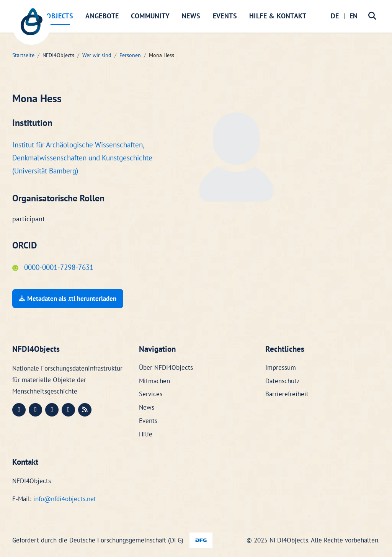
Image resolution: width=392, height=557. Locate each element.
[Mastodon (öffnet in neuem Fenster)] (19, 410)
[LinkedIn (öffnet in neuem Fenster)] (35, 410)
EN (354, 16)
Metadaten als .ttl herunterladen (68, 299)
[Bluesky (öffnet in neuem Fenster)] (68, 410)
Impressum (281, 368)
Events (225, 16)
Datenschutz (283, 381)
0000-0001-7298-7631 (53, 267)
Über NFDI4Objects (166, 368)
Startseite (23, 55)
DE (335, 16)
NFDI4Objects (50, 16)
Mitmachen (154, 381)
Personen (130, 55)
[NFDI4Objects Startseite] (31, 26)
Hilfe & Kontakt (278, 16)
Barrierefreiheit (287, 394)
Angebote (102, 16)
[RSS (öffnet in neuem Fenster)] (85, 410)
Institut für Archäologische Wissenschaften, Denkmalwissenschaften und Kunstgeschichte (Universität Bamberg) (82, 158)
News (191, 16)
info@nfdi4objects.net (65, 499)
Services (151, 394)
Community (150, 16)
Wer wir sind (97, 55)
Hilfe (146, 434)
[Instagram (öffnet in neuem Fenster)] (52, 410)
